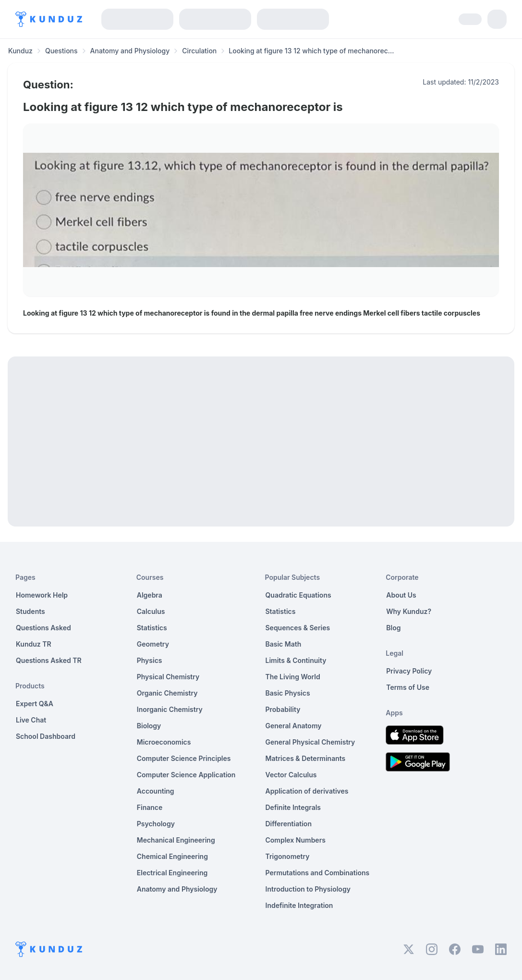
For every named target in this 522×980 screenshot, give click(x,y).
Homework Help (42, 595)
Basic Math (284, 644)
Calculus (151, 611)
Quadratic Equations (298, 595)
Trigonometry (288, 856)
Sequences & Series (298, 628)
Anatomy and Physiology (130, 51)
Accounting (156, 791)
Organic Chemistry (167, 693)
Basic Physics (288, 693)
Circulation (199, 51)
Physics (150, 660)
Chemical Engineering (172, 856)
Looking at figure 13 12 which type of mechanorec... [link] (311, 51)
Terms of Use (408, 687)
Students (30, 611)
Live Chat (31, 720)
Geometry (153, 644)
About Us (401, 595)
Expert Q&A (35, 704)
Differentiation (289, 824)
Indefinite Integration (299, 905)
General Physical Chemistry (310, 742)
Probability (283, 709)
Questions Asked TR (49, 660)
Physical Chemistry (168, 677)
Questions (61, 51)
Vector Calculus (291, 775)
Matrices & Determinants (306, 758)
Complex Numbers (296, 840)
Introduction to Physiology (308, 889)
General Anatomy (294, 726)
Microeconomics (164, 742)
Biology (149, 726)
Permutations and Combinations (318, 873)
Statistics (152, 628)
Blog (393, 628)
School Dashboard (46, 736)
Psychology (156, 824)
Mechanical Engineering (176, 840)
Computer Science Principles (184, 758)
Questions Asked (43, 628)
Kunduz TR (34, 644)
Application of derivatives (307, 791)
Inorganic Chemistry (170, 709)
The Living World (293, 677)
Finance (150, 807)
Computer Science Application (186, 775)
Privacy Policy (409, 671)
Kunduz (20, 51)
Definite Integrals (293, 807)
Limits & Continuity (296, 660)
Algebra (150, 595)
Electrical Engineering (172, 873)
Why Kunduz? (409, 611)
